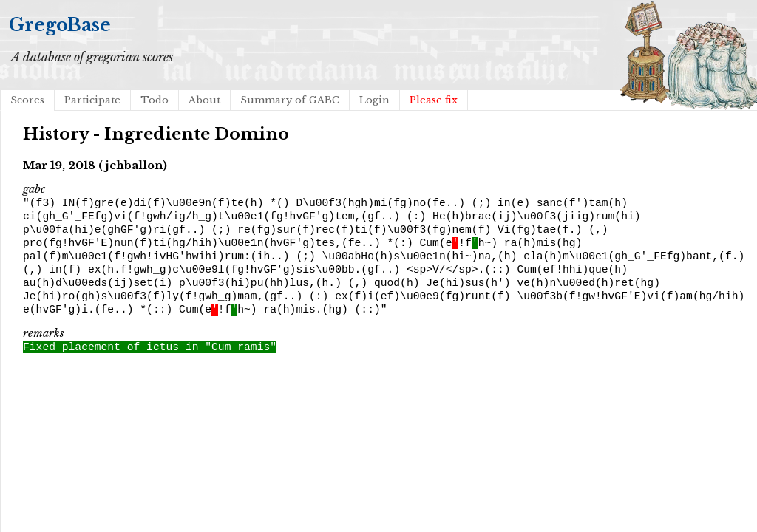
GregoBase (60, 25)
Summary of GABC (290, 100)
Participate (92, 100)
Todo (155, 100)
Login (374, 100)
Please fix (434, 100)
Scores (27, 100)
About (204, 100)
